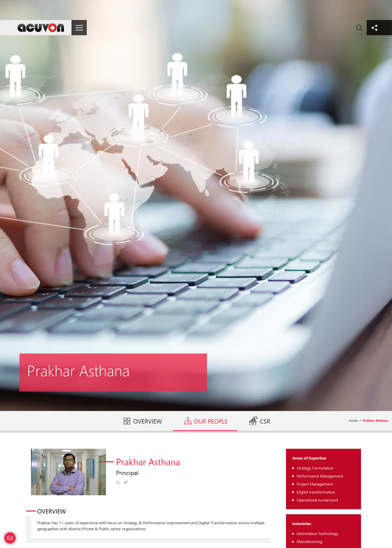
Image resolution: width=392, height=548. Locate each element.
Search (359, 28)
